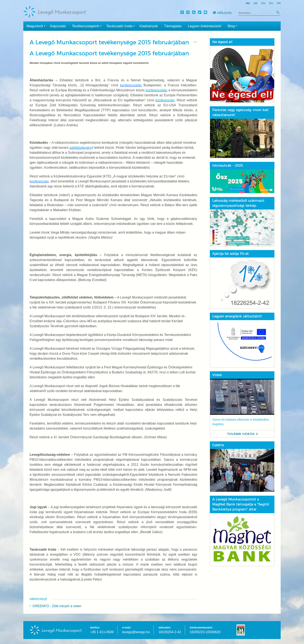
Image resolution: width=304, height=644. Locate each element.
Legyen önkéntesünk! (205, 26)
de (256, 3)
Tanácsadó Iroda (121, 26)
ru (271, 3)
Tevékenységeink (88, 26)
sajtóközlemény (81, 148)
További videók (241, 434)
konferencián (165, 100)
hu (248, 3)
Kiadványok (149, 26)
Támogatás (173, 26)
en (263, 3)
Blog (233, 26)
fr (279, 3)
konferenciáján (131, 85)
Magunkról (37, 26)
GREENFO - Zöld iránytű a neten (57, 606)
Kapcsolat (58, 26)
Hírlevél (223, 13)
